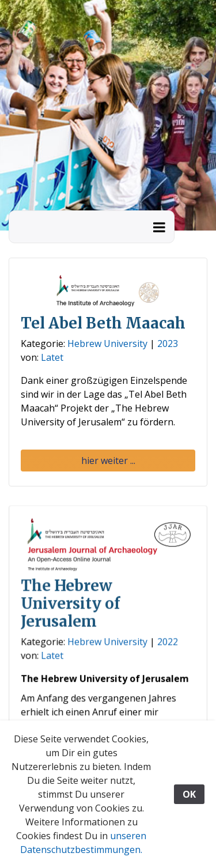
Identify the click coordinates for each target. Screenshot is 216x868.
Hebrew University (107, 344)
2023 (168, 344)
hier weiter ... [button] (108, 461)
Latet (52, 357)
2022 (167, 643)
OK (189, 794)
